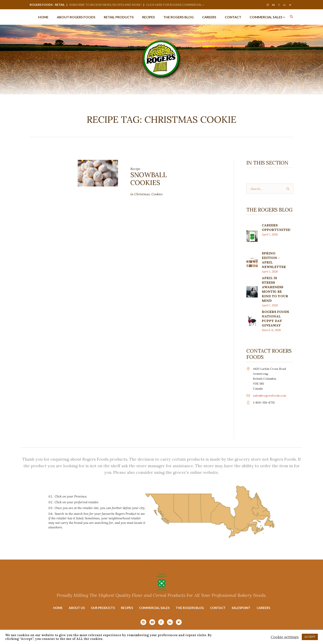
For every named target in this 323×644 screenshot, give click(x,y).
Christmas (142, 194)
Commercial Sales (154, 608)
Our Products (103, 608)
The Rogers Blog (190, 608)
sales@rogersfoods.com (270, 396)
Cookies (157, 194)
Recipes (127, 608)
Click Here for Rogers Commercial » (175, 5)
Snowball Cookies (149, 179)
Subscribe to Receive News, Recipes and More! (105, 5)
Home (58, 608)
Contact (218, 608)
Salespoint (241, 608)
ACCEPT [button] (310, 637)
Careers (263, 608)
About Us (77, 608)
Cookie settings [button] (285, 637)
